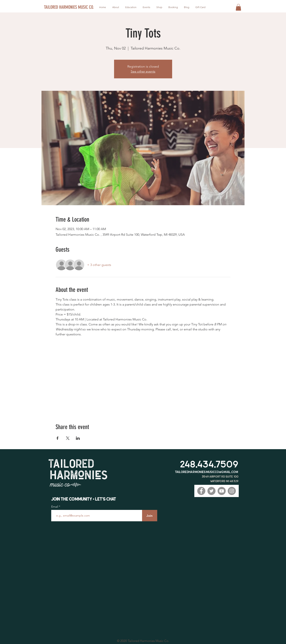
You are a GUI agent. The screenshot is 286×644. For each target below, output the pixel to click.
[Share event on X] (68, 438)
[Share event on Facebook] (58, 438)
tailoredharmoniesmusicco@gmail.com (207, 472)
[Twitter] (211, 491)
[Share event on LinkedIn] (78, 438)
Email (55, 507)
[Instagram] (232, 491)
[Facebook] (201, 491)
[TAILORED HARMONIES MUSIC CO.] (69, 7)
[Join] (150, 516)
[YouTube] (222, 491)
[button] (238, 7)
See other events (143, 71)
